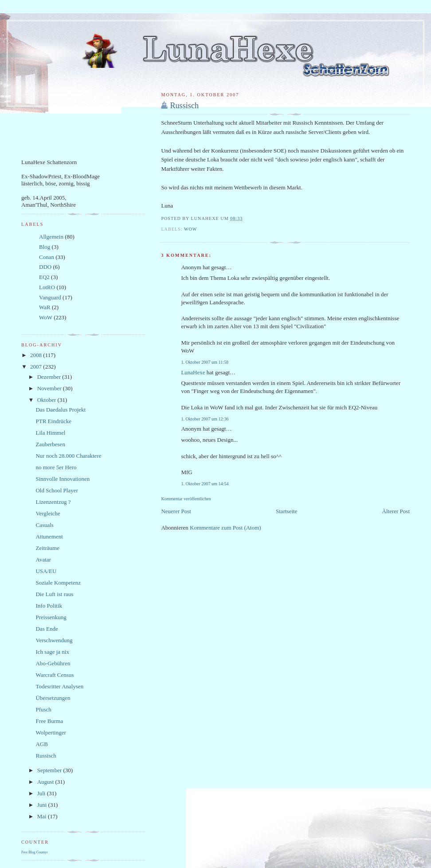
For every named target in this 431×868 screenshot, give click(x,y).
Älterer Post (396, 511)
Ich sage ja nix (52, 652)
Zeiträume (47, 548)
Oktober (47, 400)
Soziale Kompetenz (58, 583)
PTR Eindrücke (53, 421)
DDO (45, 267)
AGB (41, 744)
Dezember (50, 377)
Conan (47, 257)
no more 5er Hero (56, 467)
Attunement (49, 536)
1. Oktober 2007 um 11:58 (205, 362)
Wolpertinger (51, 732)
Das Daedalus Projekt (61, 410)
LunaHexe (193, 372)
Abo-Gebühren (53, 663)
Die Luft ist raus (54, 594)
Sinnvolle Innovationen (63, 479)
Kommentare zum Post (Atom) (225, 528)
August (46, 782)
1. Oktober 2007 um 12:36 (205, 419)
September (50, 770)
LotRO (47, 287)
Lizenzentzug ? (53, 502)
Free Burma (49, 721)
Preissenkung (51, 617)
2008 (37, 355)
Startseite (286, 511)
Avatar (43, 560)
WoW (190, 229)
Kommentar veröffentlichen (186, 499)
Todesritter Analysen (59, 686)
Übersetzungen (53, 698)
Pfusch (43, 709)
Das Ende (47, 629)
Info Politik (49, 606)
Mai (43, 816)
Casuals (44, 525)
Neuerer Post (176, 511)
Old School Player (57, 490)
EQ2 (44, 277)
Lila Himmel (50, 433)
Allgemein (51, 237)
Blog (45, 247)
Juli (42, 793)
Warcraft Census (55, 675)
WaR (45, 307)
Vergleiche (48, 513)
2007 (37, 367)
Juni (43, 805)
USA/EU (46, 571)
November (50, 388)
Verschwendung (54, 640)
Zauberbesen (50, 444)
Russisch (184, 106)
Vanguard (50, 297)
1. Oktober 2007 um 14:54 (205, 484)
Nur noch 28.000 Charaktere (68, 456)
